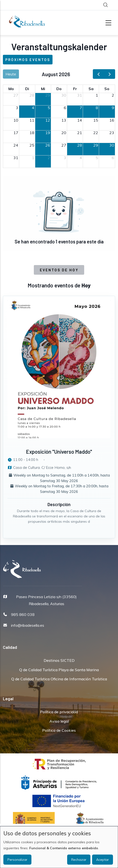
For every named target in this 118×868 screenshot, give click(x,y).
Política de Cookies (59, 730)
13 (64, 120)
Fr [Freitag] (75, 89)
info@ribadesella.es (28, 625)
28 (32, 95)
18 (32, 133)
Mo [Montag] (11, 89)
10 (16, 120)
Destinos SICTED (59, 660)
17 (16, 133)
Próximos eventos (28, 60)
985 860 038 (23, 614)
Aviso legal (59, 721)
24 (16, 145)
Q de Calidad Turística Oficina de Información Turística (59, 679)
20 (64, 133)
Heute (11, 74)
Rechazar (79, 860)
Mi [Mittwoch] (43, 89)
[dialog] (59, 847)
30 (64, 95)
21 (80, 133)
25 (32, 145)
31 (80, 95)
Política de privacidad (59, 712)
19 (48, 133)
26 (48, 145)
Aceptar (103, 860)
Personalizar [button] (17, 860)
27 (16, 95)
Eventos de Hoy (59, 270)
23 (112, 133)
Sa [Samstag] (91, 89)
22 (96, 133)
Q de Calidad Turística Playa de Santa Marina (59, 670)
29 (48, 95)
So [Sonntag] (107, 89)
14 (80, 120)
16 (112, 120)
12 (48, 120)
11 (32, 120)
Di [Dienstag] (27, 89)
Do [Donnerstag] (59, 89)
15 (96, 120)
